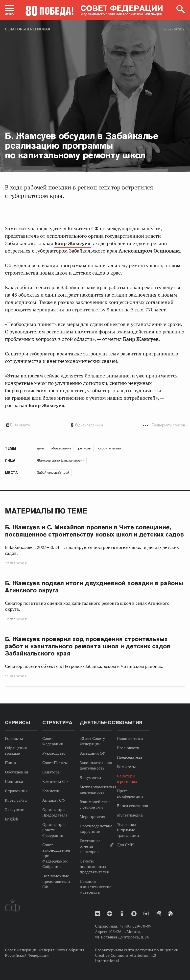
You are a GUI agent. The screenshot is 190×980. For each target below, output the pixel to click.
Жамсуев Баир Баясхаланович (61, 460)
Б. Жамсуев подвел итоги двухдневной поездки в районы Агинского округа (94, 587)
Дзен (110, 914)
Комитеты (126, 767)
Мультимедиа (130, 815)
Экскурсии (15, 810)
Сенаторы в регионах (28, 29)
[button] (9, 10)
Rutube (158, 914)
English (12, 819)
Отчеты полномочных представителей (95, 866)
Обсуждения (16, 772)
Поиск (11, 763)
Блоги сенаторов (132, 806)
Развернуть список (168, 425)
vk (98, 914)
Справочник (16, 791)
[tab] (95, 425)
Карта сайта (16, 800)
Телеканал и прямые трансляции (128, 830)
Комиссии (51, 791)
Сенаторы (51, 772)
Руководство (54, 753)
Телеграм (146, 914)
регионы (85, 448)
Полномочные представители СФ (56, 881)
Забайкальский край (53, 472)
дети (40, 448)
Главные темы (130, 738)
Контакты (14, 738)
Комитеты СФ (55, 781)
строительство (110, 448)
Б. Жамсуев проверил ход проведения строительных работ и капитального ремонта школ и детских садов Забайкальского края (88, 646)
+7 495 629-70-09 (135, 926)
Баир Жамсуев (73, 243)
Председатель (130, 757)
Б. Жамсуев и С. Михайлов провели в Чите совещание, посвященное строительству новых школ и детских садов (94, 531)
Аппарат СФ (54, 800)
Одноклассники (89, 425)
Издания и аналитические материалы (95, 887)
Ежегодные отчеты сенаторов (90, 846)
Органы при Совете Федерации (54, 830)
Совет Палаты (55, 763)
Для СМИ (125, 845)
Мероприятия (92, 817)
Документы (90, 777)
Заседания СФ (93, 753)
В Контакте (20, 425)
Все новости (128, 748)
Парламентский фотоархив (170, 914)
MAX (134, 914)
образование (61, 448)
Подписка (14, 781)
